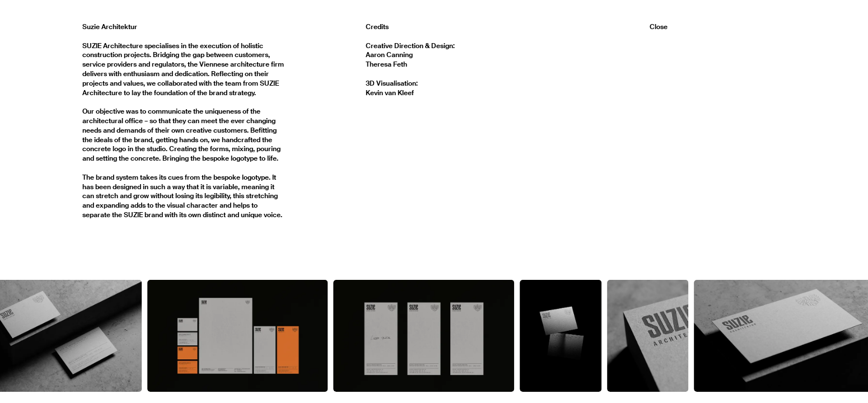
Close (659, 27)
